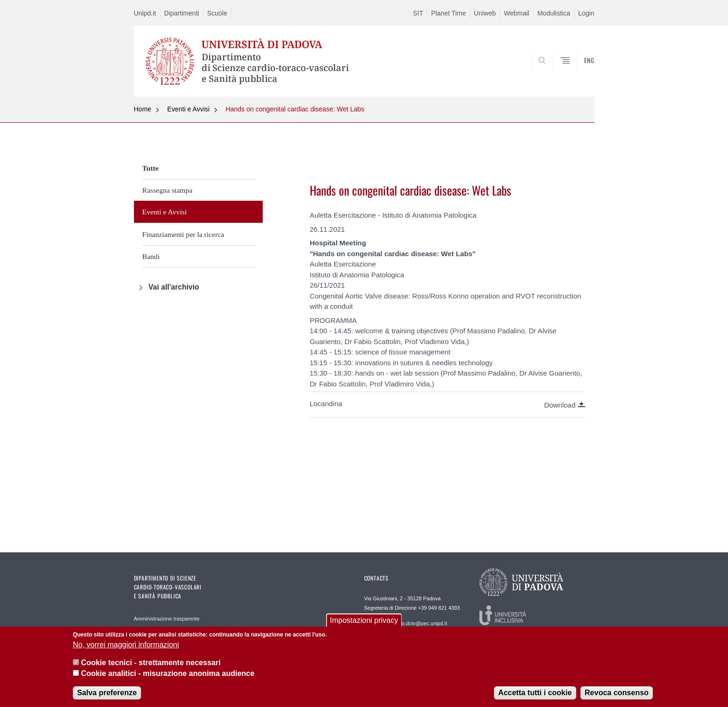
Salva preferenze (107, 695)
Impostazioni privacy (364, 623)
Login (586, 13)
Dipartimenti (182, 13)
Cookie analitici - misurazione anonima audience (168, 675)
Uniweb (485, 13)
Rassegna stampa (168, 190)
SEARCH (578, 74)
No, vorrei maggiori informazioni (126, 647)
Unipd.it (145, 13)
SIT (418, 13)
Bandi (151, 256)
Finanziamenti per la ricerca (183, 234)
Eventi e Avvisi (188, 109)
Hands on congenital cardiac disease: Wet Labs (295, 109)
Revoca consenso (617, 695)
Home (143, 109)
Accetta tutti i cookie (535, 695)
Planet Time (448, 13)
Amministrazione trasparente (167, 619)
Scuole (217, 13)
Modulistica (554, 13)
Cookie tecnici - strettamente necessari (151, 665)
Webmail (517, 13)
